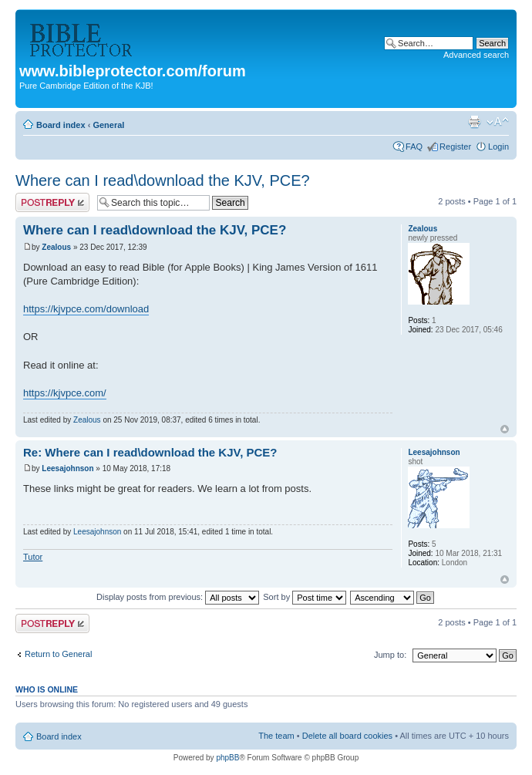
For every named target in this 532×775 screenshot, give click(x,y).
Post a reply (52, 202)
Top (505, 429)
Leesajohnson (67, 468)
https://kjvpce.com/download (86, 309)
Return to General (58, 654)
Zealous (56, 247)
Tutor (33, 557)
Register (455, 147)
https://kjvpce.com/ (65, 393)
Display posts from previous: (178, 597)
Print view (474, 122)
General (108, 125)
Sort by (305, 597)
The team (276, 736)
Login (498, 147)
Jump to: (390, 655)
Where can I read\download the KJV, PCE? (163, 180)
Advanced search (476, 55)
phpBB (227, 758)
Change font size (498, 122)
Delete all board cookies (347, 736)
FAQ (414, 147)
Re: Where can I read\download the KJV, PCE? (150, 452)
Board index (61, 125)
